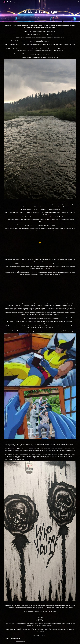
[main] (40, 11)
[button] (78, 2)
